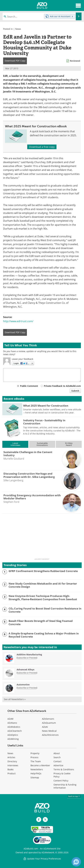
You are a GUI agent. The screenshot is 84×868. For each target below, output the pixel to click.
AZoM (10, 719)
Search (57, 757)
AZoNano (12, 723)
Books (10, 769)
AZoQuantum (49, 723)
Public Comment (29, 386)
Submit (75, 391)
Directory (12, 761)
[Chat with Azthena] (76, 862)
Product (12, 773)
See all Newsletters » (15, 699)
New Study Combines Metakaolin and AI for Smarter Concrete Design (43, 585)
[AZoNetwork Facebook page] (39, 820)
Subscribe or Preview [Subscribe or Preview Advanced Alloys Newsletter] (27, 673)
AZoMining (13, 739)
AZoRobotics (14, 727)
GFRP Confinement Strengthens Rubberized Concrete (43, 571)
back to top (74, 796)
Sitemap (35, 777)
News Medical (49, 731)
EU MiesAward (69, 444)
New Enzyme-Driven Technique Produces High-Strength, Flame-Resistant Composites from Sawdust (43, 598)
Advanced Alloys (26, 670)
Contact (57, 761)
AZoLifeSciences (50, 735)
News (18, 29)
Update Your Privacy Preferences (42, 859)
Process (34, 757)
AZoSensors (48, 719)
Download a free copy (42, 147)
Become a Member (40, 765)
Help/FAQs (36, 773)
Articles (11, 757)
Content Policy (61, 781)
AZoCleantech (15, 731)
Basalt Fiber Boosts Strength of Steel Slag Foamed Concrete (41, 623)
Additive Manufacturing (29, 654)
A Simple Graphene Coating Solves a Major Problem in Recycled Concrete (44, 635)
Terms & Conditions (64, 769)
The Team (36, 761)
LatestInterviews (15, 444)
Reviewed (75, 61)
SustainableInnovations (42, 444)
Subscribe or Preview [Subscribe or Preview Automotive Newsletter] (27, 688)
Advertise (58, 765)
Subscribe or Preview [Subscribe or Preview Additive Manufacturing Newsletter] (27, 658)
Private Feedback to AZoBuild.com (62, 386)
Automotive (23, 685)
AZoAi (45, 727)
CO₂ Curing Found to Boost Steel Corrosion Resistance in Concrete (45, 610)
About (57, 753)
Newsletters (37, 769)
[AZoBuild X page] (45, 820)
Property (35, 753)
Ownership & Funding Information (65, 786)
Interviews (13, 765)
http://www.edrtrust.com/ (18, 321)
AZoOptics (13, 735)
